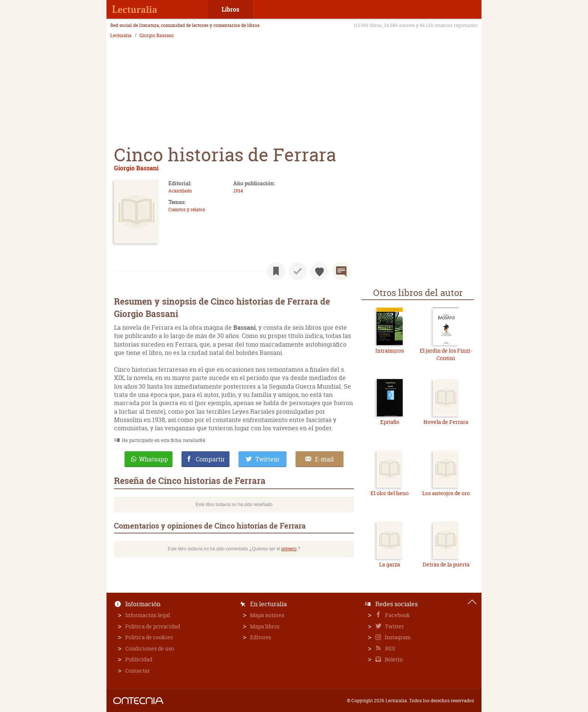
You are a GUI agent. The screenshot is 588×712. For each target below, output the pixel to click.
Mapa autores (267, 615)
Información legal (148, 615)
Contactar (138, 671)
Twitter (394, 626)
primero (289, 549)
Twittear (268, 459)
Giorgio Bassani (157, 36)
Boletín (393, 659)
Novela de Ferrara (446, 422)
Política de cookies (149, 637)
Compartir (210, 459)
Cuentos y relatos (187, 210)
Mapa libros (265, 626)
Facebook (397, 615)
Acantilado (180, 191)
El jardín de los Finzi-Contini (446, 354)
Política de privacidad (153, 626)
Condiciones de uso (150, 648)
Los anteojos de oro (446, 493)
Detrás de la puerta (446, 564)
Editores (261, 637)
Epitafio (390, 422)
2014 (238, 191)
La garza (390, 564)
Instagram (397, 637)
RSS (390, 648)
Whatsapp (154, 459)
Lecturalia (121, 36)
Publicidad (139, 659)
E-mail (324, 459)
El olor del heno (390, 493)
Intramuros (390, 351)
